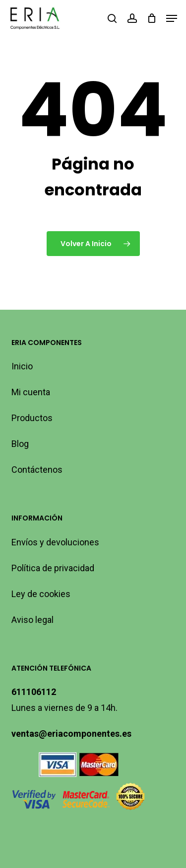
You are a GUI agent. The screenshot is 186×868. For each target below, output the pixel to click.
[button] (172, 18)
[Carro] (152, 18)
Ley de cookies (41, 594)
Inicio (22, 366)
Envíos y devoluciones (55, 542)
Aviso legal (32, 620)
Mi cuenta (31, 392)
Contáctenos (37, 470)
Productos (32, 418)
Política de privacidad (53, 568)
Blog (20, 444)
